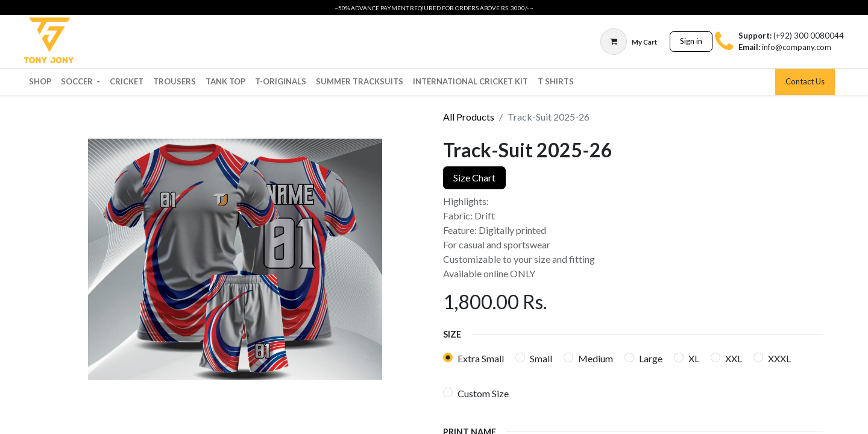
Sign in (691, 41)
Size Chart (474, 178)
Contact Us (805, 81)
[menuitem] (40, 82)
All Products (469, 117)
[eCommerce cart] (629, 42)
